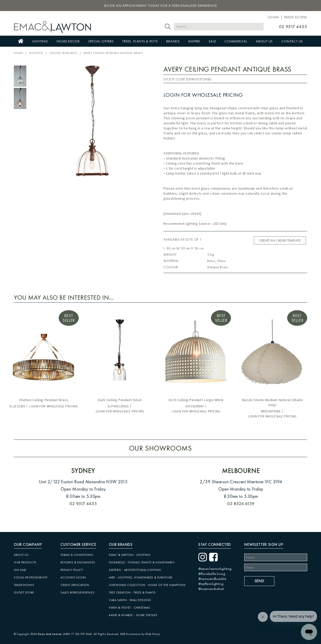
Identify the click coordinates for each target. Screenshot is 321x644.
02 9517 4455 (293, 26)
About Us (264, 41)
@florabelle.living (212, 574)
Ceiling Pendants (63, 53)
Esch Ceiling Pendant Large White (196, 400)
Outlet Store (24, 593)
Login (273, 17)
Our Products (25, 562)
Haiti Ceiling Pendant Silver (120, 400)
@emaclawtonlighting (215, 569)
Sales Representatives (77, 593)
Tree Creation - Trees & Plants (132, 593)
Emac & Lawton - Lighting (130, 555)
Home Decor (68, 41)
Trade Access (295, 17)
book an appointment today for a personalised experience (161, 6)
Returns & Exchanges (78, 562)
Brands (173, 41)
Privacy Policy (72, 570)
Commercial (236, 41)
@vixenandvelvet (211, 589)
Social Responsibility (31, 577)
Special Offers (101, 41)
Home (21, 41)
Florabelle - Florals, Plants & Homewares (142, 562)
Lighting (40, 41)
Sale (212, 41)
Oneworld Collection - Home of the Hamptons (147, 585)
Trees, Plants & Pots (140, 41)
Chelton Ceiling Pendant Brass (44, 400)
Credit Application (75, 585)
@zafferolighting (211, 584)
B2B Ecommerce (131, 634)
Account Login (73, 577)
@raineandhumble (212, 579)
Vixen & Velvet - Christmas (130, 608)
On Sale (20, 570)
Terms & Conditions (77, 555)
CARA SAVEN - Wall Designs (130, 600)
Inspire (194, 41)
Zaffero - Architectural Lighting (135, 570)
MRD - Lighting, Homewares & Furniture (141, 577)
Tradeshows (24, 585)
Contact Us (292, 41)
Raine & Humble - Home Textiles (133, 615)
